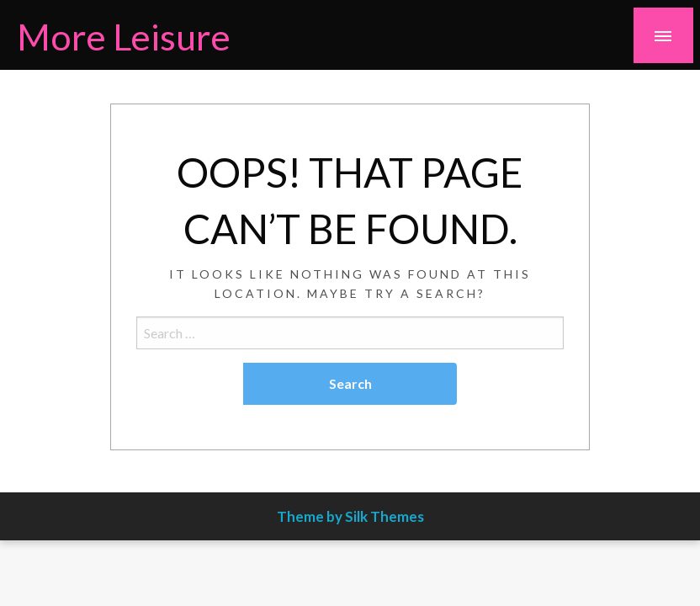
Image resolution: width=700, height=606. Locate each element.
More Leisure (124, 36)
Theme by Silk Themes (350, 516)
